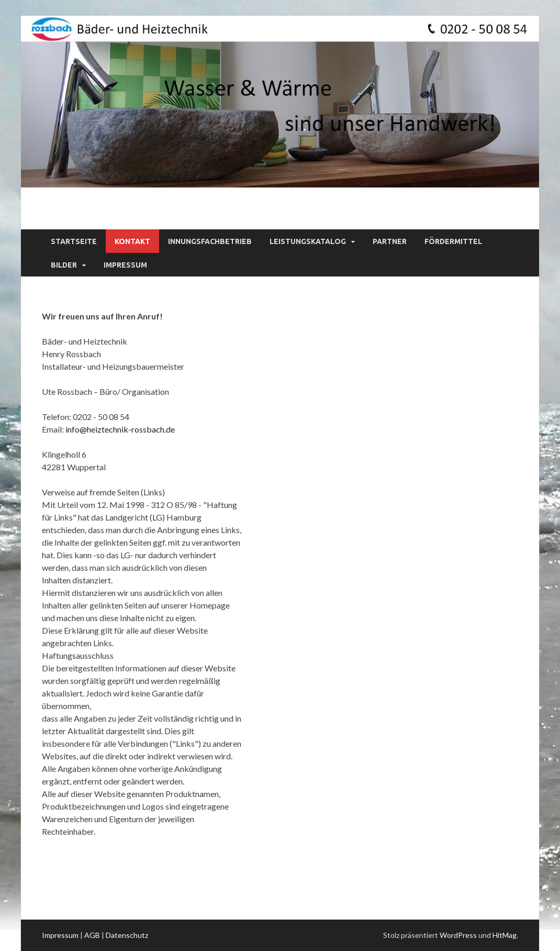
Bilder (64, 265)
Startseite (74, 241)
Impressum (125, 265)
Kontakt (132, 241)
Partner (390, 241)
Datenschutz (127, 935)
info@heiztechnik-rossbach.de (120, 429)
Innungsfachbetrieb (210, 241)
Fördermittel (453, 241)
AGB (92, 935)
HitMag (505, 935)
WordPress (458, 935)
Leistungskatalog (308, 241)
